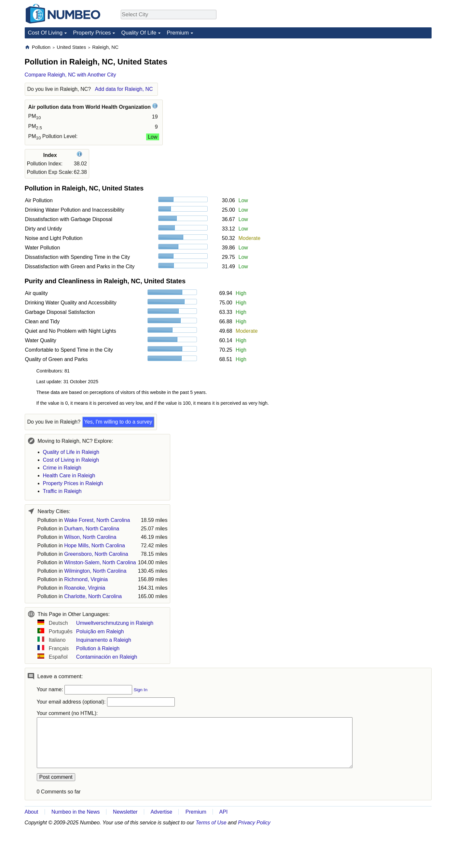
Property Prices (92, 33)
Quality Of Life (139, 33)
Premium (178, 33)
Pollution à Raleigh (98, 648)
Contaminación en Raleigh (107, 657)
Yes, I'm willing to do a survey (118, 422)
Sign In (141, 690)
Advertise (161, 812)
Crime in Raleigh (62, 468)
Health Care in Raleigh (69, 476)
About (32, 812)
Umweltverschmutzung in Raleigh (115, 623)
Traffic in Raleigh (62, 491)
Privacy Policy (254, 823)
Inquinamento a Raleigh (104, 640)
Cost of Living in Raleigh (71, 460)
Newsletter (125, 812)
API (224, 812)
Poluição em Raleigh (100, 631)
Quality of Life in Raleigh (71, 452)
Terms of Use (211, 823)
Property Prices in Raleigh (73, 483)
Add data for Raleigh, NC (124, 89)
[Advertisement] (383, 85)
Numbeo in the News (76, 812)
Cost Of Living (45, 33)
